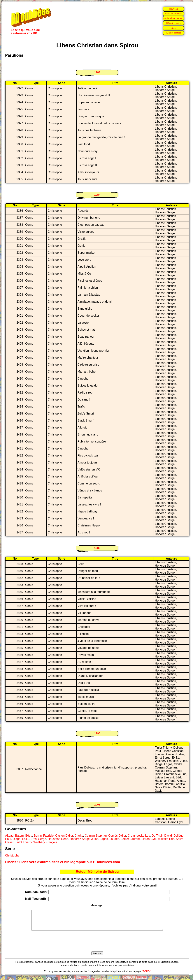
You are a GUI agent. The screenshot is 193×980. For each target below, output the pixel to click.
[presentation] (97, 945)
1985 (97, 548)
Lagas (104, 839)
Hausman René (58, 839)
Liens (173, 28)
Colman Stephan (96, 836)
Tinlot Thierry (23, 842)
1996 (97, 733)
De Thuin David (162, 836)
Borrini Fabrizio (44, 836)
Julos (95, 839)
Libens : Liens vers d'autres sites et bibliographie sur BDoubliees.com (63, 862)
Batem (19, 836)
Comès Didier (117, 836)
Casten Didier (64, 836)
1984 (97, 195)
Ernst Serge (38, 839)
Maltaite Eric (166, 839)
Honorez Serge (80, 839)
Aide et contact (173, 33)
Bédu (29, 836)
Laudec (114, 839)
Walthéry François (45, 842)
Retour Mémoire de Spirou (97, 871)
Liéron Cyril (149, 839)
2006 (97, 804)
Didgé (17, 839)
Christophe (12, 855)
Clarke (79, 836)
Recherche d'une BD (173, 18)
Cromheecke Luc (139, 836)
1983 (97, 72)
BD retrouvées (173, 23)
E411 (26, 839)
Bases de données (173, 14)
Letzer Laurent (130, 839)
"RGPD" (146, 975)
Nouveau (173, 9)
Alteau (9, 836)
